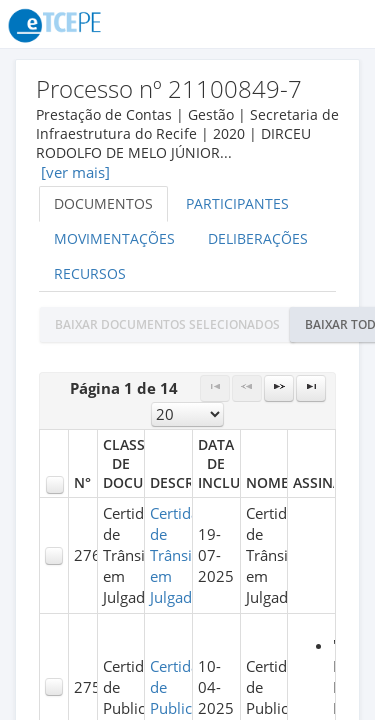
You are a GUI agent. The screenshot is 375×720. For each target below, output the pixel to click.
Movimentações (114, 238)
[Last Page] (311, 388)
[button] (167, 324)
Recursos (90, 273)
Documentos (103, 203)
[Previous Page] (247, 388)
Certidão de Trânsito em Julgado (179, 555)
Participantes (237, 203)
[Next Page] (279, 388)
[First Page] (215, 388)
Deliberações (258, 238)
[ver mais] (75, 172)
